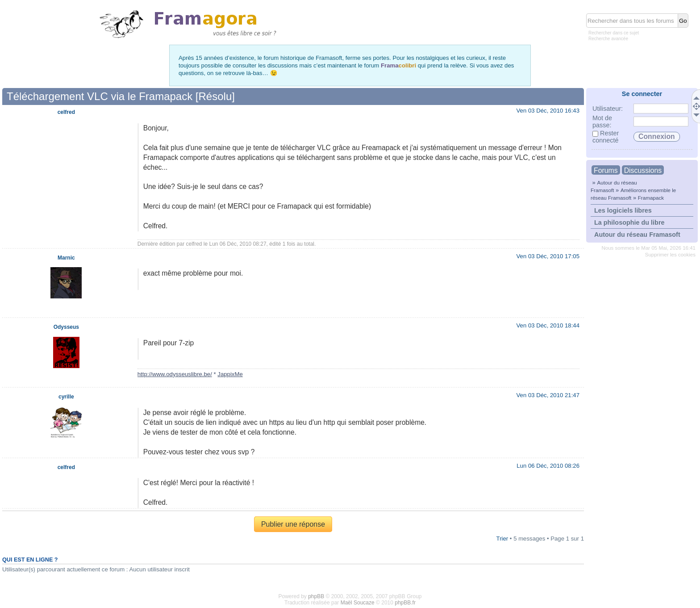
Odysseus (66, 327)
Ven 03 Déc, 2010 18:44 (548, 325)
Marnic (66, 258)
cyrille (66, 397)
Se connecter (642, 94)
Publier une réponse (293, 524)
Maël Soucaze (358, 603)
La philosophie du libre (629, 222)
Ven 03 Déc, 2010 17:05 (548, 256)
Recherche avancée (608, 39)
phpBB (316, 596)
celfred (194, 244)
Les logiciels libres (623, 210)
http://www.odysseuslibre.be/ (175, 374)
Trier (502, 539)
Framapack (651, 198)
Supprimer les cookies (670, 255)
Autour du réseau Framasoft (637, 235)
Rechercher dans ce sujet (614, 33)
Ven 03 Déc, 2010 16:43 (548, 111)
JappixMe (230, 374)
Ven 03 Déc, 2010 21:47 (548, 395)
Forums (606, 170)
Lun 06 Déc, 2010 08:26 (548, 466)
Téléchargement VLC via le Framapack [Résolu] (121, 96)
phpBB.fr (405, 603)
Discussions (643, 170)
